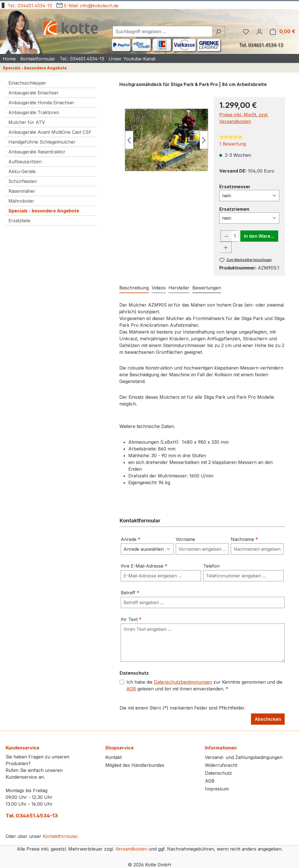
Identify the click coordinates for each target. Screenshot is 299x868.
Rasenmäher (22, 191)
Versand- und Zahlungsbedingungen (244, 757)
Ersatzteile (19, 221)
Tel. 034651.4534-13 (32, 816)
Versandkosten (131, 849)
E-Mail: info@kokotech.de (87, 5)
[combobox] (162, 31)
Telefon (211, 566)
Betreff (130, 593)
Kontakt (113, 757)
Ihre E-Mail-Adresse (144, 566)
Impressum (217, 789)
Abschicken (268, 719)
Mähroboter (21, 201)
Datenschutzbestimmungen (183, 682)
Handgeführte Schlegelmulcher (42, 142)
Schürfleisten (23, 181)
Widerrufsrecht (221, 765)
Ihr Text (131, 619)
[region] (164, 140)
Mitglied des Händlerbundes (135, 765)
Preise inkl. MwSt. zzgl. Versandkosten (244, 118)
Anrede (131, 539)
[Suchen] (218, 31)
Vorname (185, 539)
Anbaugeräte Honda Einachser (41, 103)
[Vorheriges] (129, 140)
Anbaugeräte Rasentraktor (37, 152)
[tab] (134, 288)
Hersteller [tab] (179, 288)
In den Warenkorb (261, 236)
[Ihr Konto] (259, 31)
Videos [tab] (159, 288)
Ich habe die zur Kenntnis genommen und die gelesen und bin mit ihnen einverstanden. (204, 685)
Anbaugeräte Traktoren (34, 112)
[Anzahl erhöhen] (226, 247)
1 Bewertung (233, 144)
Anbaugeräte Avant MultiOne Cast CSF (50, 132)
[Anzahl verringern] (226, 236)
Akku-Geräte (22, 171)
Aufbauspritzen (25, 162)
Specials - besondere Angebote (44, 211)
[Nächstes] (204, 140)
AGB (131, 689)
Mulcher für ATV (27, 122)
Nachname (244, 539)
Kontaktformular (60, 836)
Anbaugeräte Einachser (34, 93)
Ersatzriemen (234, 209)
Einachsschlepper (27, 83)
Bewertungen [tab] (207, 288)
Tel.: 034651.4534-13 (26, 5)
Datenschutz (218, 773)
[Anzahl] (235, 236)
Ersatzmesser (235, 186)
